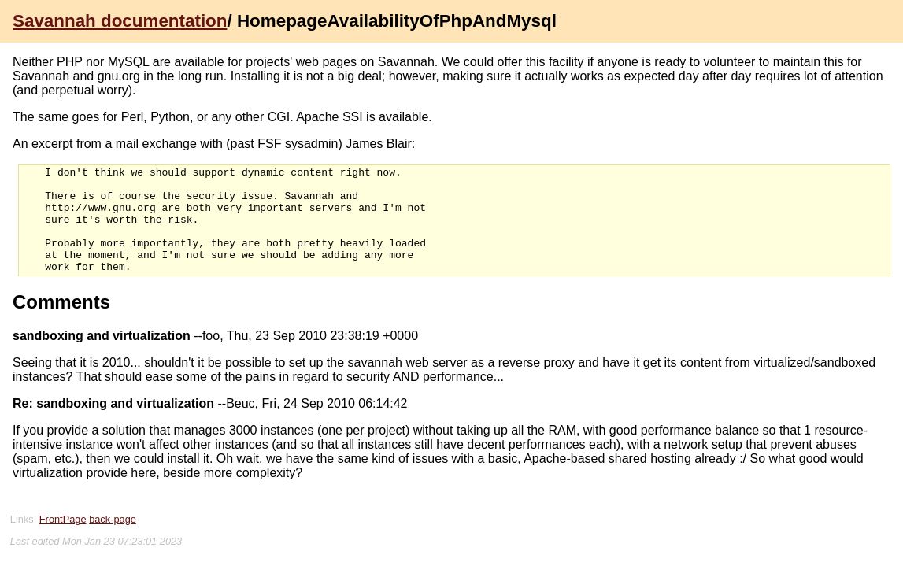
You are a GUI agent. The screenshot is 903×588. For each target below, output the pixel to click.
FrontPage (63, 540)
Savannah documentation (120, 21)
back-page (113, 540)
